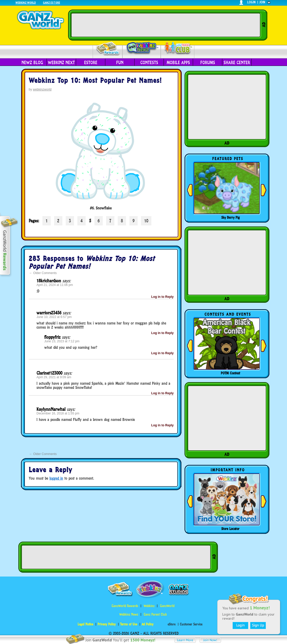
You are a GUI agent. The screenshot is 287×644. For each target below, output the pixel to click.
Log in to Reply (162, 297)
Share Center (237, 63)
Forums (208, 63)
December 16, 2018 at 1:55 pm (58, 413)
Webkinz (149, 606)
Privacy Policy (107, 624)
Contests (149, 63)
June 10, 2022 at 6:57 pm (54, 317)
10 (146, 221)
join (262, 2)
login (251, 2)
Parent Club (178, 48)
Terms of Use (129, 624)
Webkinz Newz (142, 48)
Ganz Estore (51, 2)
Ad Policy (148, 624)
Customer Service (191, 624)
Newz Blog (32, 63)
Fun (120, 63)
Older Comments (43, 273)
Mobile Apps (178, 63)
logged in (56, 478)
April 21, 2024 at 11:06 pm (55, 285)
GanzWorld (167, 606)
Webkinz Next (61, 63)
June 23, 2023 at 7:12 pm (62, 341)
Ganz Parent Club (155, 614)
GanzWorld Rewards (125, 606)
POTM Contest (230, 373)
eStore (91, 63)
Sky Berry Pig (230, 217)
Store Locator (230, 529)
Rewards (108, 49)
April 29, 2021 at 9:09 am (54, 377)
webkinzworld (42, 89)
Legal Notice (85, 624)
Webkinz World (26, 2)
